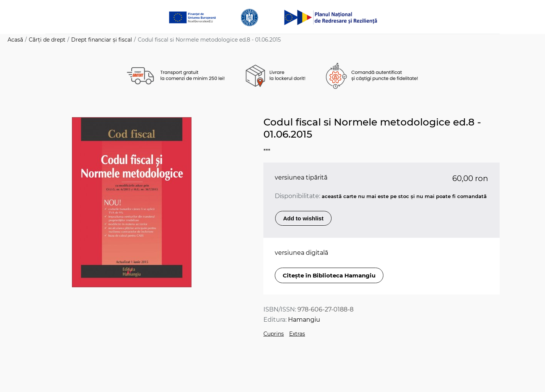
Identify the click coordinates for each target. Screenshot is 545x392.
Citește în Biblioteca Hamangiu (329, 275)
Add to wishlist (303, 218)
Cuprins (274, 334)
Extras (297, 334)
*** (267, 151)
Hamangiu (304, 320)
